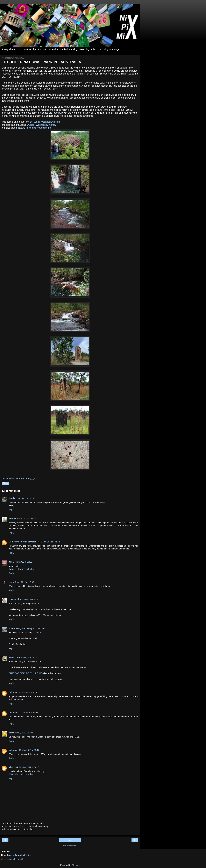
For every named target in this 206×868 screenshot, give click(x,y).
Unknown (13, 692)
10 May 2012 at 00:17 (29, 750)
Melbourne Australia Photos (23, 542)
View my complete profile (12, 859)
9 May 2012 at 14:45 (29, 692)
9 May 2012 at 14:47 (29, 713)
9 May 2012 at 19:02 (25, 733)
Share (5, 483)
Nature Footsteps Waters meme (35, 128)
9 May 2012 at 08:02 (23, 562)
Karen (12, 733)
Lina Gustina (15, 599)
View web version (70, 846)
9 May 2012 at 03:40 (25, 498)
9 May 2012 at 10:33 (32, 599)
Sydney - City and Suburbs (21, 569)
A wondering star (17, 628)
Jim (10, 562)
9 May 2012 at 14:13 (31, 657)
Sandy (12, 498)
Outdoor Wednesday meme (41, 125)
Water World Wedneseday (21, 774)
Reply (11, 510)
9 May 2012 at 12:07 (36, 628)
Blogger (76, 865)
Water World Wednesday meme (44, 122)
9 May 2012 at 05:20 (26, 519)
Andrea (12, 519)
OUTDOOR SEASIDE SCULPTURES (26, 673)
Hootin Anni (15, 657)
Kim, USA (13, 767)
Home (70, 840)
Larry (11, 582)
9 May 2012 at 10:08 (24, 582)
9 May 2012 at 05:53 (50, 542)
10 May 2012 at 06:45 (29, 767)
